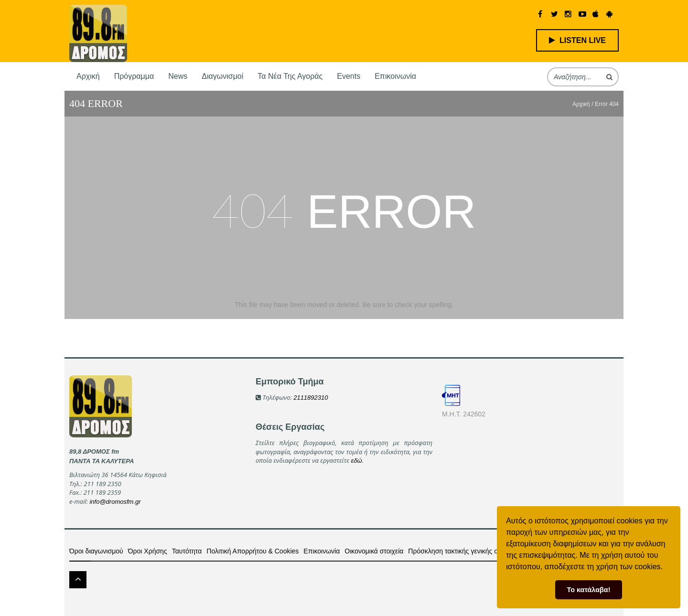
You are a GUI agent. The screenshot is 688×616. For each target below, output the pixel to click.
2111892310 (311, 398)
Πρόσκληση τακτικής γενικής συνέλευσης (468, 551)
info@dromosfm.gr (115, 502)
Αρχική (88, 76)
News (178, 76)
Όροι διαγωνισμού (96, 551)
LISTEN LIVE (577, 40)
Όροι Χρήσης (148, 551)
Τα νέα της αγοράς (290, 76)
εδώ (357, 461)
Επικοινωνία (395, 76)
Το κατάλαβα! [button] (589, 590)
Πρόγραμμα (134, 76)
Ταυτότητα (187, 551)
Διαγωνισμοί (222, 76)
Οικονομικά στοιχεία (374, 551)
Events (349, 76)
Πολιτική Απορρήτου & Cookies (253, 551)
